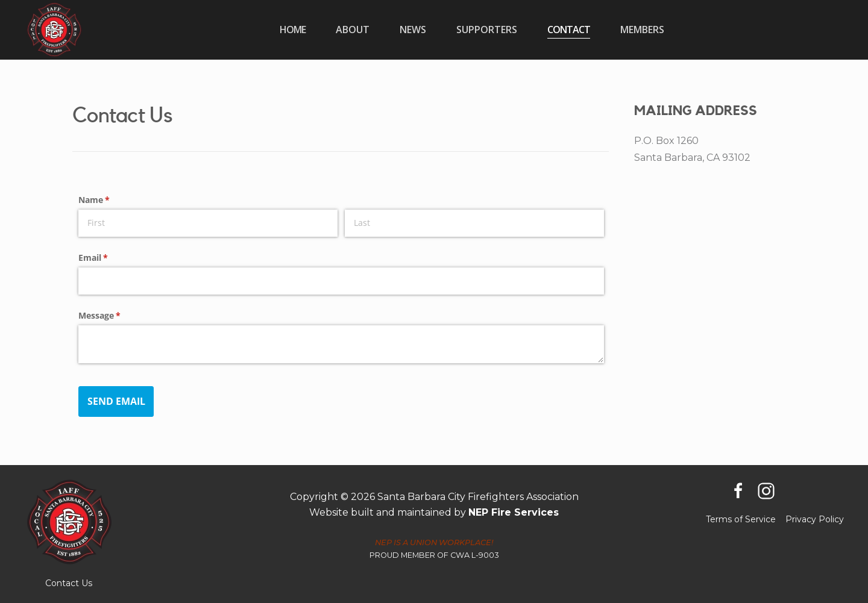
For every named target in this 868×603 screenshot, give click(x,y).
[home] (54, 30)
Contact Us (69, 583)
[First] (208, 223)
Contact (569, 30)
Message (117, 316)
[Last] (474, 223)
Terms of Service (741, 519)
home (293, 30)
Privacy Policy (815, 519)
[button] (353, 30)
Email (111, 258)
